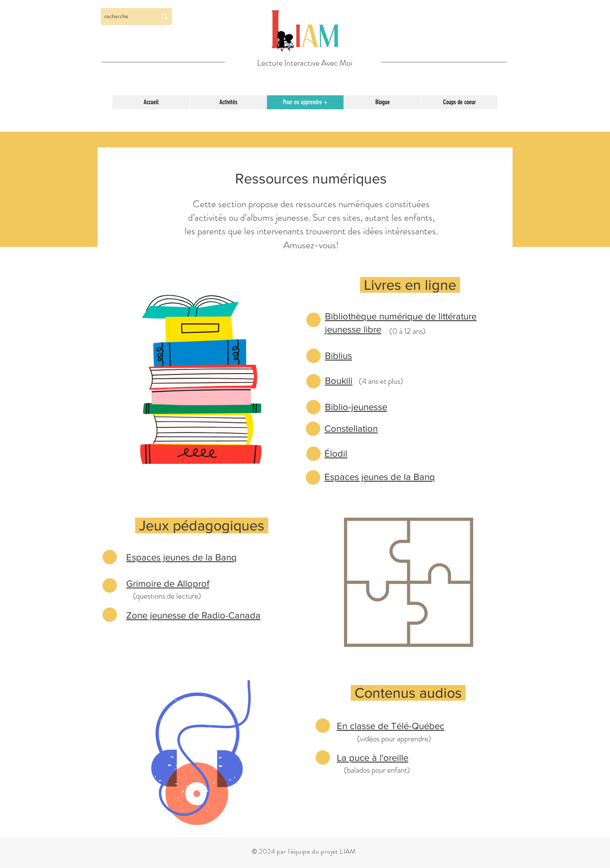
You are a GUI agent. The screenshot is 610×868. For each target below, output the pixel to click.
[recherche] (124, 17)
